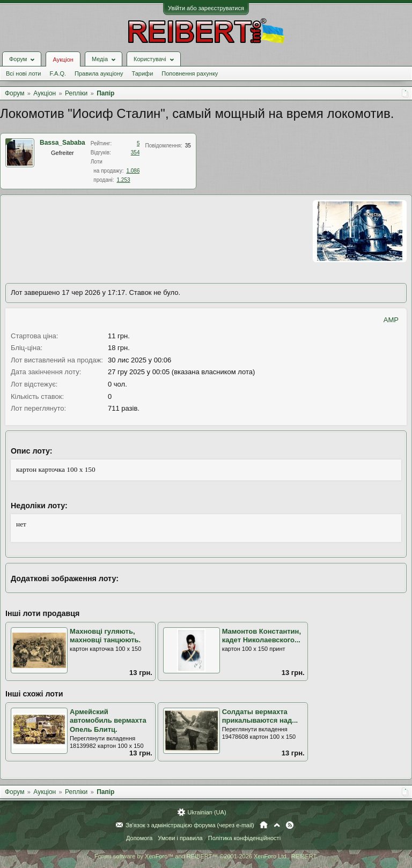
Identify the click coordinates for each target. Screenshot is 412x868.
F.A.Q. (58, 73)
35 (188, 146)
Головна (264, 825)
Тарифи (143, 73)
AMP (391, 320)
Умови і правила (180, 838)
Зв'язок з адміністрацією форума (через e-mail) (190, 825)
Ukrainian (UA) (207, 812)
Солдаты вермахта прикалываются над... (260, 716)
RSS (290, 825)
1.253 (124, 180)
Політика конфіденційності (244, 838)
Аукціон (63, 60)
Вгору (277, 825)
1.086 (133, 171)
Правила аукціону (99, 73)
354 (135, 153)
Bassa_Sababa (62, 143)
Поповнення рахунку (190, 73)
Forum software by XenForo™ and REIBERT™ (206, 856)
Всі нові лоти (23, 73)
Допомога (139, 838)
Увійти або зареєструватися (206, 8)
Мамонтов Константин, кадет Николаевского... (262, 636)
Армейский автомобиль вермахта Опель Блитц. (108, 721)
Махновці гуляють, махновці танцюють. (105, 636)
